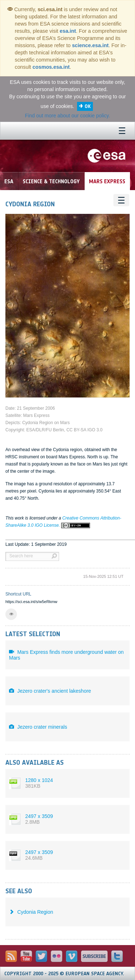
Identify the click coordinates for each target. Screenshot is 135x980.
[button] (11, 614)
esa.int (68, 31)
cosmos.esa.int (51, 67)
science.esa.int (90, 45)
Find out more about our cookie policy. (67, 116)
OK (88, 106)
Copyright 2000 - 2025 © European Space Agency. (64, 974)
